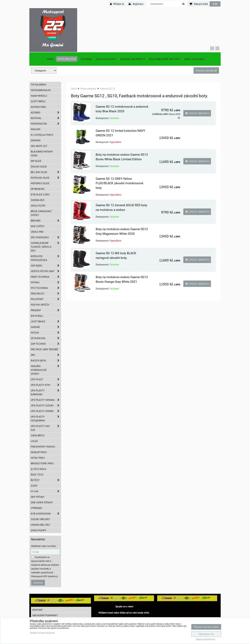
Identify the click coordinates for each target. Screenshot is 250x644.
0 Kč (215, 4)
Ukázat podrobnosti (205, 639)
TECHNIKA (86, 59)
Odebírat (38, 583)
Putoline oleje (46, 178)
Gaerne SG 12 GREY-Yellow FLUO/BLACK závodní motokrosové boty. (119, 183)
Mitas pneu (38, 458)
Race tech (37, 474)
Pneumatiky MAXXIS (43, 447)
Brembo (46, 221)
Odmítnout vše (206, 634)
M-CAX (46, 491)
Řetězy (46, 480)
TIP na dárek (39, 85)
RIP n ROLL (37, 316)
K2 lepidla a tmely (42, 135)
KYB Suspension (46, 514)
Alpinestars (38, 107)
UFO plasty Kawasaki (46, 392)
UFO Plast (46, 379)
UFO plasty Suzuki (46, 405)
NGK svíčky (38, 226)
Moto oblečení (67, 59)
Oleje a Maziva (106, 59)
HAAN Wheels (39, 96)
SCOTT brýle (38, 101)
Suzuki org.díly (40, 519)
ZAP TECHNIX (46, 344)
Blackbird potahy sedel (42, 153)
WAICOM (36, 129)
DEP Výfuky (38, 497)
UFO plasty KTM (46, 385)
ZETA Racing (46, 338)
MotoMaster (46, 124)
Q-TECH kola (38, 469)
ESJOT (34, 486)
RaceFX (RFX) (46, 360)
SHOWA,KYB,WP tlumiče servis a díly (46, 247)
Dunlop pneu (39, 452)
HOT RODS (46, 266)
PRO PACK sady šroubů (44, 349)
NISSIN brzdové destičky (165, 59)
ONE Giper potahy (42, 502)
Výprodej (36, 508)
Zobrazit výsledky (206, 70)
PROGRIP (46, 310)
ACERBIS (46, 112)
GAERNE (46, 327)
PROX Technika (46, 277)
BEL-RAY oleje (46, 172)
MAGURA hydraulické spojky (46, 370)
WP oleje (36, 161)
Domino (36, 140)
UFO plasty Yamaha (46, 400)
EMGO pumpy (39, 530)
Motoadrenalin (41, 90)
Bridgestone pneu (42, 463)
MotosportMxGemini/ (187, 606)
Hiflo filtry (38, 206)
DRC (46, 355)
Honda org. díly (40, 525)
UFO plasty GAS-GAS (46, 428)
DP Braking (38, 189)
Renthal (46, 118)
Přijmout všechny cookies (206, 627)
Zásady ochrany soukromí (42, 633)
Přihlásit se (117, 4)
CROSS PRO (37, 232)
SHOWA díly (38, 200)
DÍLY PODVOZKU (46, 237)
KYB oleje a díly (40, 194)
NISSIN (46, 333)
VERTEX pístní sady (46, 271)
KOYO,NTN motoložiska (46, 258)
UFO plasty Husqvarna (46, 418)
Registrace (136, 4)
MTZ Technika (46, 288)
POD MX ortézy (40, 305)
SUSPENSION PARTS (132, 59)
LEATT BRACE (46, 321)
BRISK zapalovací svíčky (41, 213)
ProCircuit (46, 293)
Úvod (50, 59)
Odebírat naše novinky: (44, 546)
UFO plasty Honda (46, 411)
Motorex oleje (40, 183)
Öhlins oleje (39, 167)
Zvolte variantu (197, 113)
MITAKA (46, 282)
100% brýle (38, 435)
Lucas (34, 441)
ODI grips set (39, 146)
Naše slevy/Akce (195, 59)
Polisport (46, 299)
